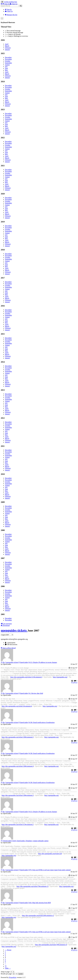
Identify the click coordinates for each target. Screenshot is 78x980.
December (8, 57)
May (6, 70)
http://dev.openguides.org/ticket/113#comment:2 (18, 824)
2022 (3, 138)
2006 (3, 586)
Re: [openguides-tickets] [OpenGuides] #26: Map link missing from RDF (26, 903)
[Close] (2, 18)
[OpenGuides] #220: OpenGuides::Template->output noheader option (25, 841)
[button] (2, 4)
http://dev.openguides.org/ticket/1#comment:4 (17, 706)
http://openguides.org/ (60, 677)
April (7, 44)
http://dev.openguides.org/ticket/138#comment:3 (18, 795)
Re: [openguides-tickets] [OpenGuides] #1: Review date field (22, 693)
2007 (3, 558)
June (6, 68)
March (7, 46)
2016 (3, 306)
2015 (3, 334)
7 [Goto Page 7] (5, 963)
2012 (3, 418)
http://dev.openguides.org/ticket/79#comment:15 (32, 886)
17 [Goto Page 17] (6, 966)
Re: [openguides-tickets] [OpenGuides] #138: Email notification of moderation (28, 722)
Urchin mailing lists (10, 2)
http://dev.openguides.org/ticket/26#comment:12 (38, 915)
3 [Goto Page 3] (5, 955)
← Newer (8, 950)
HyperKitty (13, 977)
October (8, 61)
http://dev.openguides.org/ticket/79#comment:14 (51, 945)
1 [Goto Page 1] (5, 952)
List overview (6, 624)
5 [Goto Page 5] (5, 959)
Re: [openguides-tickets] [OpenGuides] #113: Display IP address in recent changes (29, 662)
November (8, 59)
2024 (3, 82)
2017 (3, 278)
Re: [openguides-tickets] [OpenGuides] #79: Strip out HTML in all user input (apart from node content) (36, 870)
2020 (3, 194)
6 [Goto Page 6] (5, 961)
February (8, 48)
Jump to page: (8, 972)
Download (5, 625)
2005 (3, 614)
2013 (3, 390)
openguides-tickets (14, 630)
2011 (3, 446)
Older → (8, 968)
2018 (3, 250)
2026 (3, 40)
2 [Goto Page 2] (5, 954)
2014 (3, 362)
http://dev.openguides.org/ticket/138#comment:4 (18, 766)
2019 (3, 222)
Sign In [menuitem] (6, 4)
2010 (3, 474)
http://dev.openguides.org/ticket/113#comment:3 (26, 677)
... (6, 965)
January (7, 50)
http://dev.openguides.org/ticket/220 (50, 854)
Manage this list (11, 15)
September (8, 63)
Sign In (8, 9)
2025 (3, 53)
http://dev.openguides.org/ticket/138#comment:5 (18, 737)
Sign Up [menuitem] (14, 4)
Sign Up (9, 11)
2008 (3, 530)
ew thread (8, 648)
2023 (3, 110)
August (7, 65)
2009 (3, 502)
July (6, 67)
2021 (3, 166)
